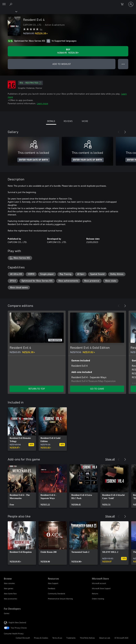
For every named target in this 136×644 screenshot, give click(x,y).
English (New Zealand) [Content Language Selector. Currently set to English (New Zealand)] (17, 622)
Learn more (42, 103)
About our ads (105, 638)
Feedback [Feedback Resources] (52, 588)
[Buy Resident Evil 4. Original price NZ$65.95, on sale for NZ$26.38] (68, 51)
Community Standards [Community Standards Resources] (57, 594)
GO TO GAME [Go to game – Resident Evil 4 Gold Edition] (97, 389)
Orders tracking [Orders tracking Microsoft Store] (98, 599)
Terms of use (57, 638)
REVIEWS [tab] (68, 121)
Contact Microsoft (23, 638)
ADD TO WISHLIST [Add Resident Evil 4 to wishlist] (62, 64)
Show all (110, 459)
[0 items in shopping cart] (123, 4)
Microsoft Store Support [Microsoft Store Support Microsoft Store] (101, 588)
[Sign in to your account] (131, 4)
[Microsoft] (68, 2)
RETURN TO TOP (37, 389)
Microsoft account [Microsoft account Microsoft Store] (99, 583)
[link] (22, 429)
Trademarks (71, 638)
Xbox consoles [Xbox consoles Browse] (9, 583)
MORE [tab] (85, 121)
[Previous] (119, 132)
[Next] (125, 132)
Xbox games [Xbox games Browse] (9, 588)
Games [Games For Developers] (7, 613)
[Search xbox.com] (11, 4)
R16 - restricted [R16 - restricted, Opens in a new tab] (30, 83)
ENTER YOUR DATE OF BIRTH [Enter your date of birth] (34, 160)
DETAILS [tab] (51, 121)
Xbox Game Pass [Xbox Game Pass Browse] (10, 594)
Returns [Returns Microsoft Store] (95, 594)
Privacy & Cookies (41, 638)
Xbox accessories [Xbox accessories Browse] (10, 599)
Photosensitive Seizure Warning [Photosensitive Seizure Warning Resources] (60, 599)
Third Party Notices (87, 638)
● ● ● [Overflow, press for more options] (123, 64)
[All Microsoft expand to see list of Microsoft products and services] (4, 4)
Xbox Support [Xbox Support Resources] (53, 583)
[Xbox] (8, 11)
